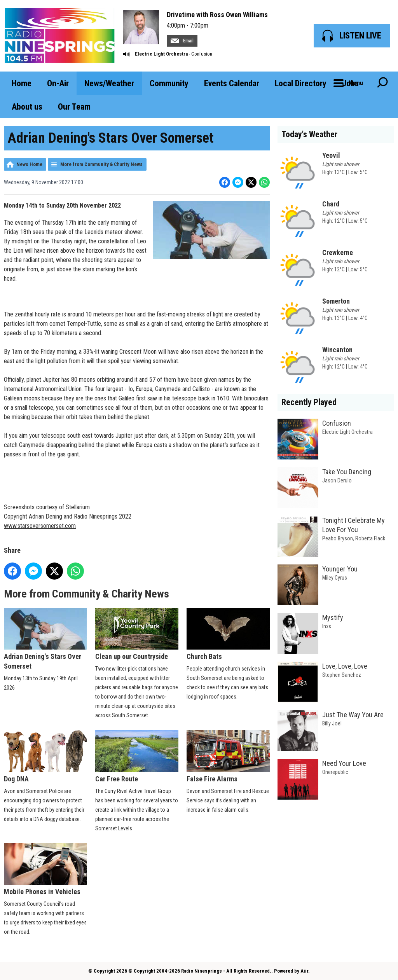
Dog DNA (45, 756)
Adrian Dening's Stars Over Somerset (45, 639)
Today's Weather (309, 134)
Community (169, 83)
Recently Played (309, 402)
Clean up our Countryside (137, 634)
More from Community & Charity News (101, 164)
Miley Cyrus (335, 578)
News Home (29, 164)
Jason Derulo (337, 480)
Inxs (327, 626)
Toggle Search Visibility (382, 83)
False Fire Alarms (228, 756)
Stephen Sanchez (342, 675)
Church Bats (228, 634)
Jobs (350, 83)
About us (27, 107)
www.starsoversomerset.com (40, 526)
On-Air (58, 83)
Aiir (304, 971)
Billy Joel (332, 723)
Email (182, 41)
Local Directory (301, 83)
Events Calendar (232, 83)
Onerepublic (335, 772)
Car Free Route (137, 756)
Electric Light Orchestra (161, 54)
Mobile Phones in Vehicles (45, 869)
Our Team (74, 107)
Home (22, 83)
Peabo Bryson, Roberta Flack (354, 538)
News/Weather (109, 83)
